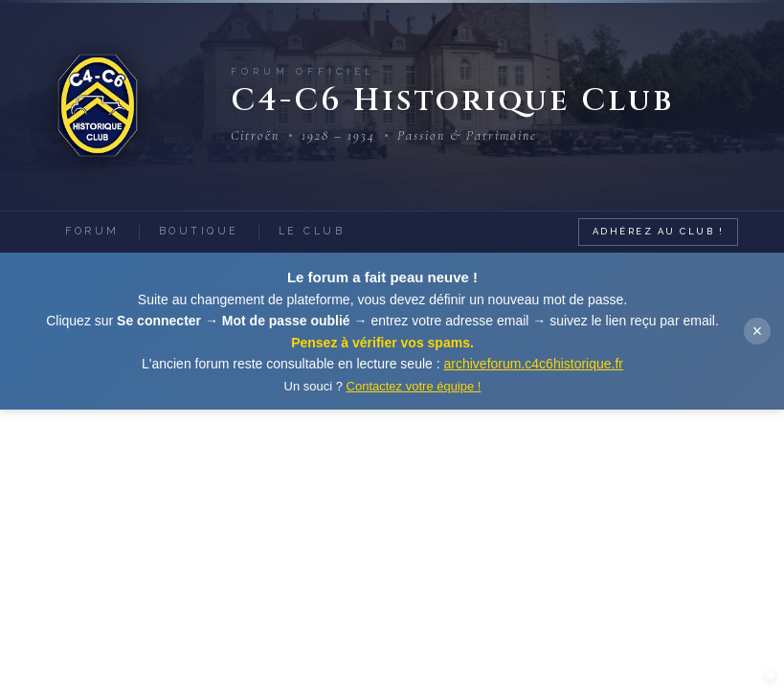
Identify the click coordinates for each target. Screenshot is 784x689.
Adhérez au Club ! (659, 231)
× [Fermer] (758, 331)
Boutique (199, 231)
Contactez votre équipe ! (414, 386)
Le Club (312, 231)
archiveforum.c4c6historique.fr (534, 364)
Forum (92, 231)
